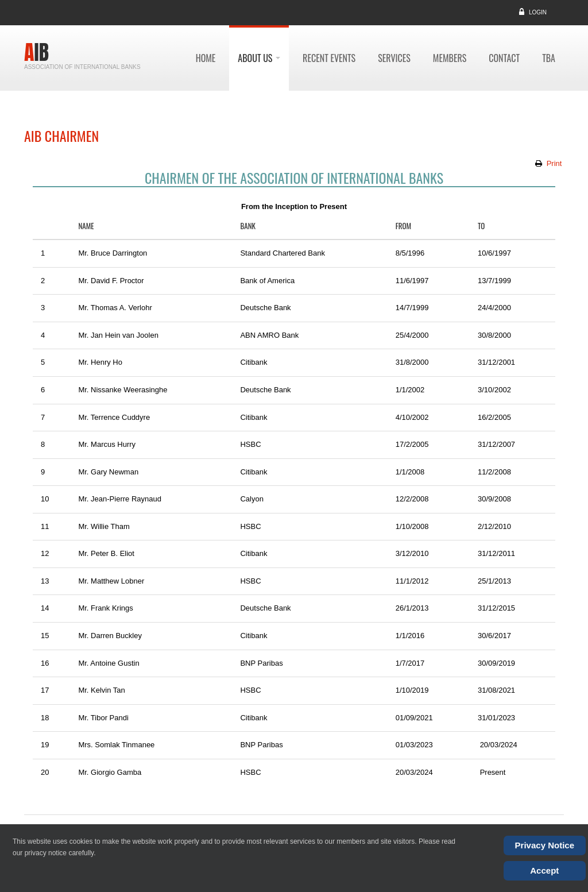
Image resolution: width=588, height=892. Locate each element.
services (394, 58)
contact (504, 58)
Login (538, 12)
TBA (549, 58)
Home (206, 58)
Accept (544, 870)
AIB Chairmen (61, 136)
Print (554, 163)
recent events (329, 58)
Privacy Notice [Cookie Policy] (545, 845)
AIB (36, 52)
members (450, 58)
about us (259, 58)
